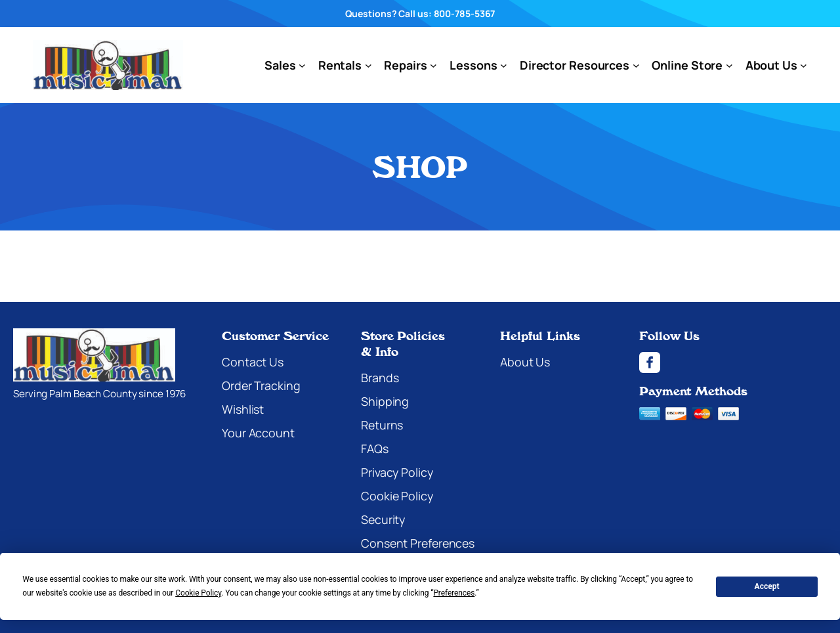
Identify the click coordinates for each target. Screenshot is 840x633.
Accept (767, 586)
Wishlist (243, 409)
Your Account (258, 433)
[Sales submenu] (302, 65)
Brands (380, 378)
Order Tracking (261, 385)
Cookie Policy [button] (198, 593)
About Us (525, 362)
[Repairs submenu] (433, 65)
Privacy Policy (397, 472)
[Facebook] (733, 362)
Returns (382, 425)
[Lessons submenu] (504, 65)
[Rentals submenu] (368, 65)
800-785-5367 (465, 13)
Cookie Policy (397, 496)
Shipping (385, 401)
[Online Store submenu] (729, 65)
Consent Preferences (418, 543)
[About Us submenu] (804, 65)
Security (383, 519)
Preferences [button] (454, 593)
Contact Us (253, 362)
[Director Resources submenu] (636, 65)
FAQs (375, 448)
